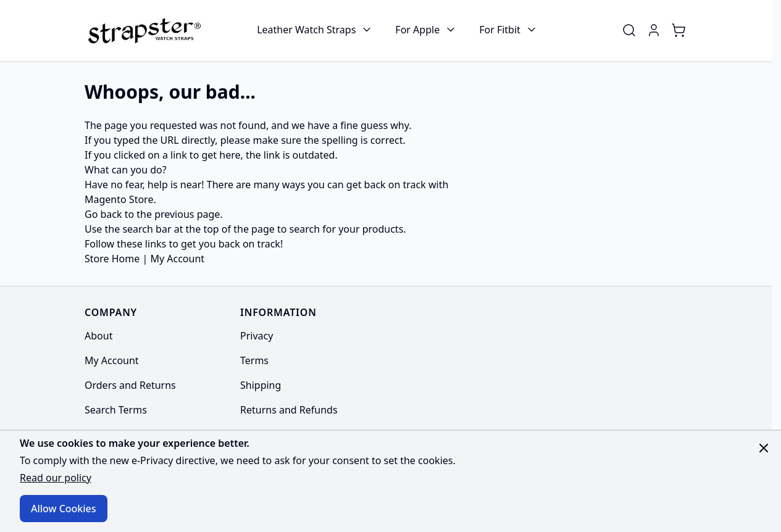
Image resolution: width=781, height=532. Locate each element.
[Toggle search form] (629, 30)
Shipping (261, 385)
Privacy (257, 336)
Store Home (112, 259)
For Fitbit (500, 30)
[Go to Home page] (143, 30)
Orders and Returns (130, 385)
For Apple (417, 30)
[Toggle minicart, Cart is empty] (679, 30)
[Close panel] (764, 448)
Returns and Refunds (289, 410)
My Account (177, 259)
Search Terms (116, 410)
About (98, 336)
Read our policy (56, 478)
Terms (254, 360)
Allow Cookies (64, 509)
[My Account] (654, 30)
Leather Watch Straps (306, 30)
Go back (103, 214)
